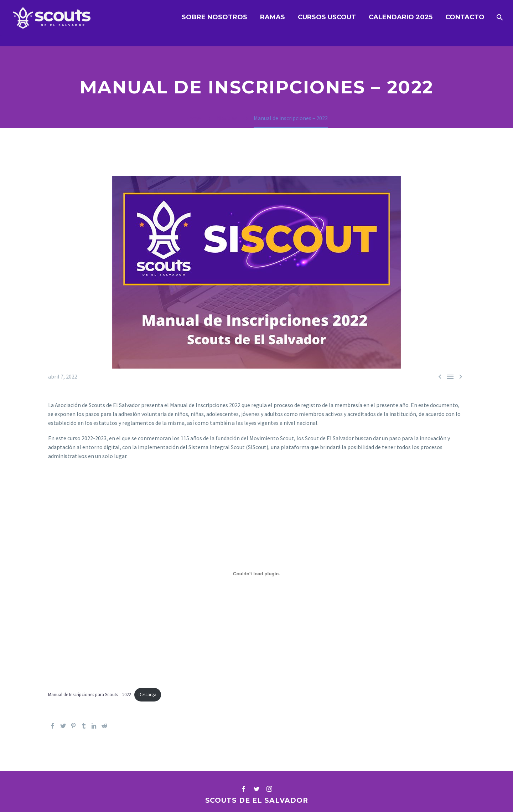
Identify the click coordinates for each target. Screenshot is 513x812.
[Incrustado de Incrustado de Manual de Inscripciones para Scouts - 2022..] (256, 574)
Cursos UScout (327, 17)
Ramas (273, 17)
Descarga (147, 694)
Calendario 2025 (401, 17)
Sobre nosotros (214, 17)
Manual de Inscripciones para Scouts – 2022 (89, 694)
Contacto (465, 17)
